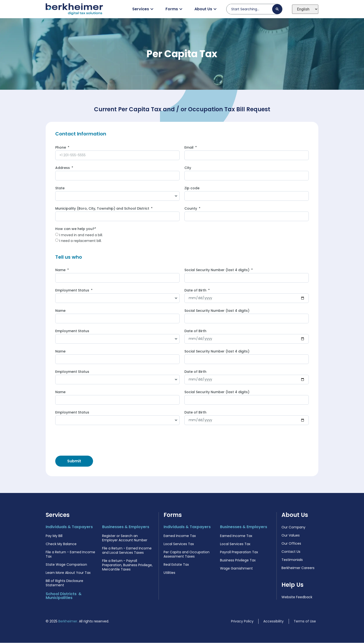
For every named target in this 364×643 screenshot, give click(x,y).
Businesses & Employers (126, 527)
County (191, 209)
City (188, 168)
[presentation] (92, 441)
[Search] (277, 9)
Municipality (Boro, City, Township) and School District (103, 209)
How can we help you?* (76, 229)
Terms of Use (305, 621)
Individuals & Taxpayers (69, 527)
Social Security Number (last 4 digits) (217, 271)
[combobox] (251, 9)
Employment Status (73, 291)
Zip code (192, 189)
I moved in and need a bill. (81, 235)
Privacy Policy (242, 621)
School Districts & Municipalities (64, 596)
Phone (61, 148)
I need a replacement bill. (80, 241)
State (60, 189)
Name (61, 271)
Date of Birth (196, 291)
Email (189, 148)
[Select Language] (305, 9)
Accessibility (273, 621)
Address (63, 168)
